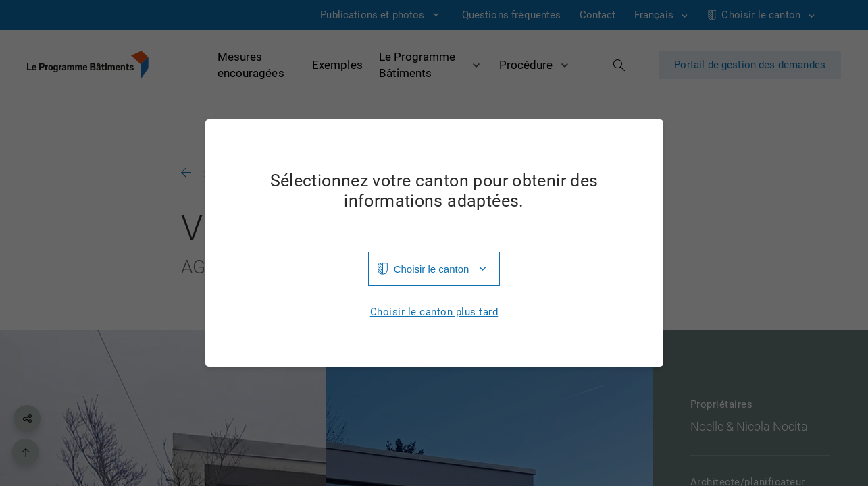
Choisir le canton (432, 269)
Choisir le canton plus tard (434, 312)
